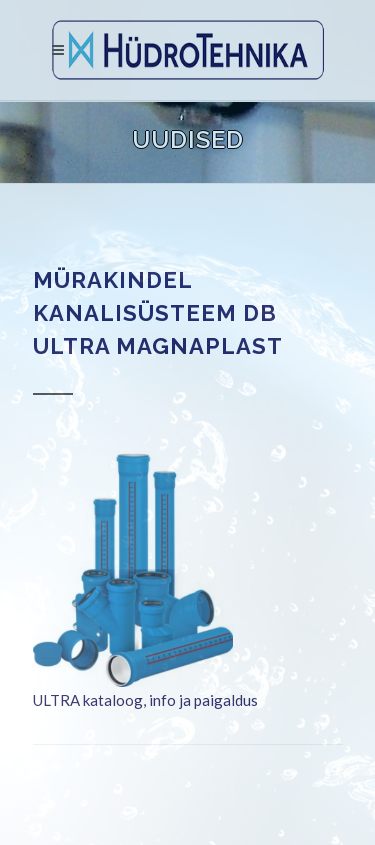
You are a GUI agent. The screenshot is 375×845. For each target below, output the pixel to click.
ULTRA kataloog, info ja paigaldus (145, 700)
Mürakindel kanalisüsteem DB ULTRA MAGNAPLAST (158, 313)
